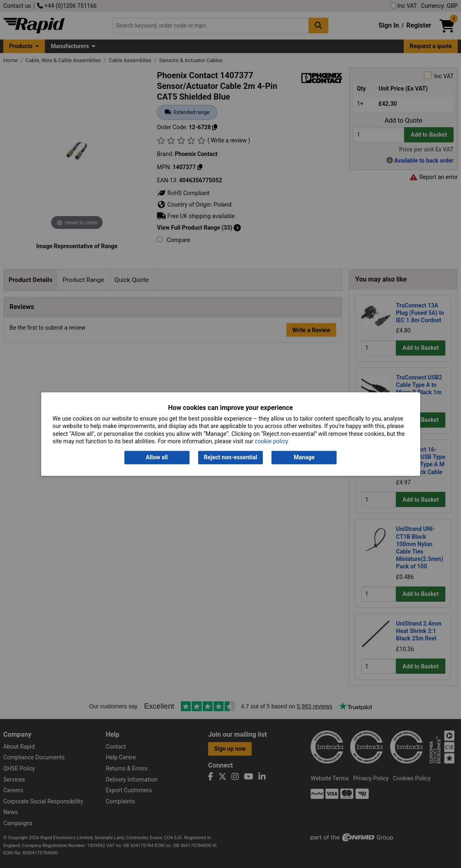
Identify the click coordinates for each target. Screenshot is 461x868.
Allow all (157, 458)
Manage (304, 458)
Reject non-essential (230, 458)
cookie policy (271, 441)
